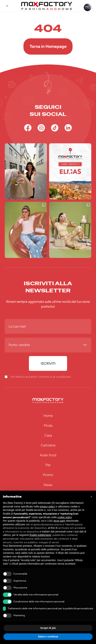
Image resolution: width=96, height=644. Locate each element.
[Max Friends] (88, 7)
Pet (48, 465)
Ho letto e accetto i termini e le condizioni (41, 377)
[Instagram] (41, 128)
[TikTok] (55, 128)
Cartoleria (48, 445)
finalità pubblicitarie (40, 535)
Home (48, 416)
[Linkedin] (68, 128)
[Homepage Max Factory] (47, 6)
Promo (48, 475)
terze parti (59, 521)
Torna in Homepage (48, 46)
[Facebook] (28, 128)
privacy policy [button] (47, 507)
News (48, 485)
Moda (48, 426)
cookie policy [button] (65, 517)
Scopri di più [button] (48, 628)
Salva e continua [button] (48, 637)
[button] (91, 496)
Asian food (48, 455)
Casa (48, 435)
